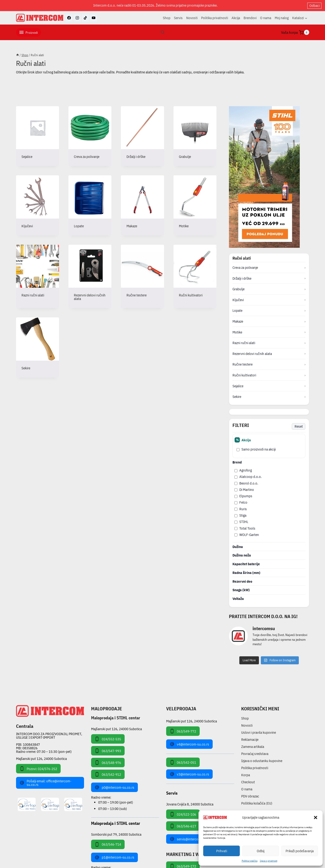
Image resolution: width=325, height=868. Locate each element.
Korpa (246, 775)
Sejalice (238, 386)
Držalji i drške (242, 278)
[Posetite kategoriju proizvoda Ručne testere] (142, 275)
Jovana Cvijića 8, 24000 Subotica (190, 804)
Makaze (238, 321)
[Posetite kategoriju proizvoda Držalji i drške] (142, 136)
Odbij (261, 851)
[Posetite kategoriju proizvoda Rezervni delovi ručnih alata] (90, 276)
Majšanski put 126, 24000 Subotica (41, 759)
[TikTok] (85, 18)
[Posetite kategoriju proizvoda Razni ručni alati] (38, 275)
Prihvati (222, 851)
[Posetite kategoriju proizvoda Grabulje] (195, 136)
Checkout (248, 782)
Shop (167, 18)
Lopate (237, 310)
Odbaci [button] (314, 6)
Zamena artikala (253, 747)
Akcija (236, 18)
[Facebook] (69, 18)
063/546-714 (108, 844)
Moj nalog (282, 18)
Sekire (237, 397)
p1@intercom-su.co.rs (114, 857)
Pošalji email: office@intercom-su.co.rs (45, 783)
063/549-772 (183, 731)
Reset (299, 426)
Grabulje (238, 289)
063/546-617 (183, 826)
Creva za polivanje (245, 268)
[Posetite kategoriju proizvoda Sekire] (38, 347)
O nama (266, 18)
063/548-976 (108, 763)
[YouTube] (93, 18)
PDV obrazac (250, 796)
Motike (237, 332)
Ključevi (238, 300)
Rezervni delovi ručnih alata (252, 354)
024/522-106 (183, 814)
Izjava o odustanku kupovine (262, 761)
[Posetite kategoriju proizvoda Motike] (195, 205)
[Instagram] (77, 18)
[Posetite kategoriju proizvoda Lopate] (90, 205)
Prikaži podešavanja (300, 851)
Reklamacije (250, 739)
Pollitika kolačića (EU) (257, 803)
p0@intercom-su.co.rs (114, 787)
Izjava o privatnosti (269, 861)
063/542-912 (108, 774)
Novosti (192, 18)
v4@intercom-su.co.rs (189, 744)
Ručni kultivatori (244, 375)
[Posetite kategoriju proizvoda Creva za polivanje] (90, 136)
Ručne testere (243, 364)
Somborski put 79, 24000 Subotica (116, 834)
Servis (178, 18)
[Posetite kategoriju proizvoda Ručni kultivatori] (195, 275)
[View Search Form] (163, 32)
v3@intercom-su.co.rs (189, 774)
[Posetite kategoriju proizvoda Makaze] (142, 205)
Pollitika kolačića (250, 861)
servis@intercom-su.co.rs (192, 839)
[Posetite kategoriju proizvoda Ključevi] (38, 205)
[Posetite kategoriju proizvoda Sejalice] (38, 136)
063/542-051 (183, 762)
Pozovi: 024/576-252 (38, 769)
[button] (316, 817)
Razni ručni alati (244, 343)
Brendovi (250, 18)
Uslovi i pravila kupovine (259, 732)
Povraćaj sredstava (255, 754)
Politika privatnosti (215, 18)
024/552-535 (108, 739)
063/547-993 (108, 751)
